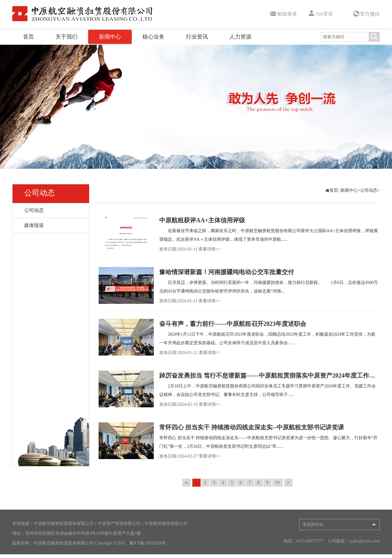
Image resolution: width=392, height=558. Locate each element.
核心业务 (153, 37)
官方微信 (366, 14)
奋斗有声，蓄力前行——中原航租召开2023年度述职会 (233, 324)
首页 (28, 37)
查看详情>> (209, 249)
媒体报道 (34, 225)
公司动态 (40, 193)
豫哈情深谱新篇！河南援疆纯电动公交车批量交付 (227, 272)
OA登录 (320, 13)
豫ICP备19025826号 (148, 543)
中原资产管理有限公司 (119, 524)
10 (277, 483)
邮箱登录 (283, 13)
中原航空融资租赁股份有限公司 (64, 524)
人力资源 (240, 37)
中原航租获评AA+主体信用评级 (202, 220)
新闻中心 (110, 37)
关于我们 (66, 37)
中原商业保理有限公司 (166, 524)
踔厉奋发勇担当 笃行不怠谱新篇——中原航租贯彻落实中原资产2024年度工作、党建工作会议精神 (269, 375)
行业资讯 (197, 37)
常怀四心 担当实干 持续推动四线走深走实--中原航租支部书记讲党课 (252, 427)
